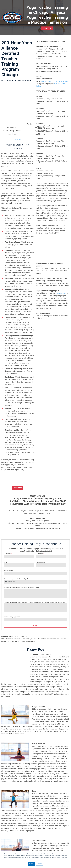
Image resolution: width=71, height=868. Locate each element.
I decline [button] (40, 864)
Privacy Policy (9, 859)
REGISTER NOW (47, 28)
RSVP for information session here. (49, 72)
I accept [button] (31, 864)
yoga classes (61, 294)
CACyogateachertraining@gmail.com (38, 504)
